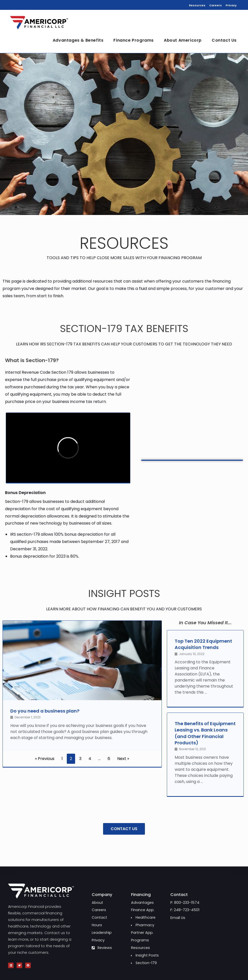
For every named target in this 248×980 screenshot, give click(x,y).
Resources (197, 5)
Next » (123, 759)
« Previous (45, 759)
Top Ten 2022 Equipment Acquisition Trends (203, 644)
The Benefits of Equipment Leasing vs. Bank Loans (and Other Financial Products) (205, 733)
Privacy (231, 5)
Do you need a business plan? (45, 711)
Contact (179, 895)
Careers (215, 5)
